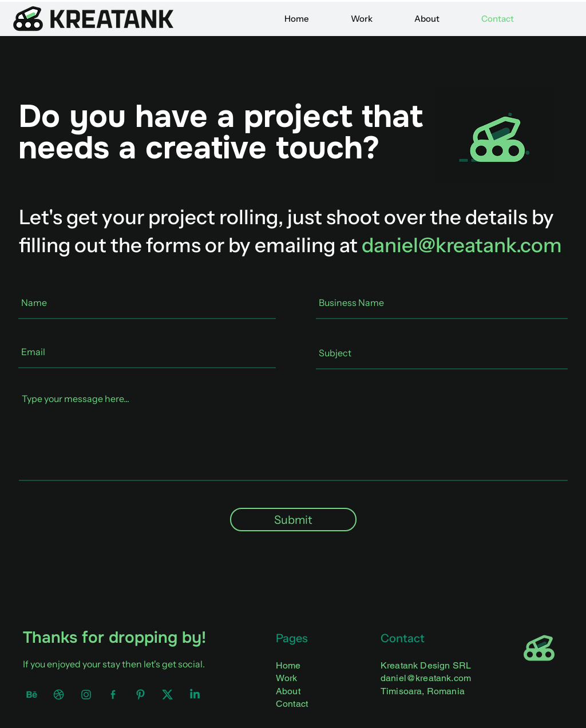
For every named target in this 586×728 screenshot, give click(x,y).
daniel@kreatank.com (462, 245)
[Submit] (293, 520)
